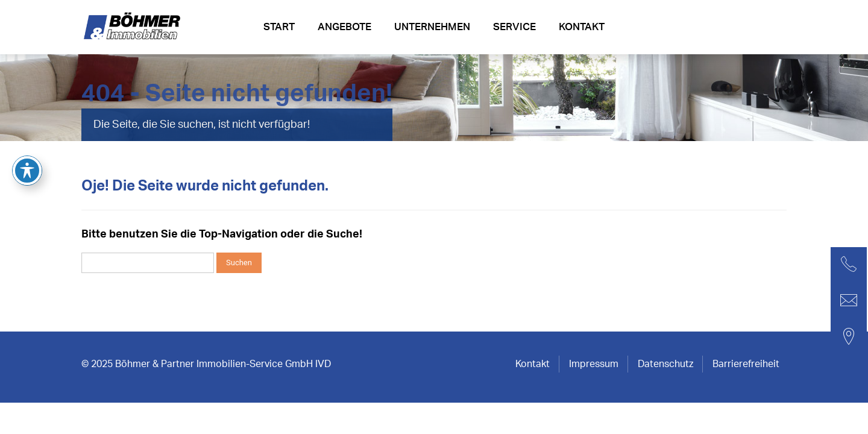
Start (279, 27)
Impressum (594, 364)
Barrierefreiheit (746, 364)
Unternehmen (432, 27)
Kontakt (582, 27)
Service (514, 27)
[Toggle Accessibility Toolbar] (27, 119)
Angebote (344, 27)
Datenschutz (665, 364)
